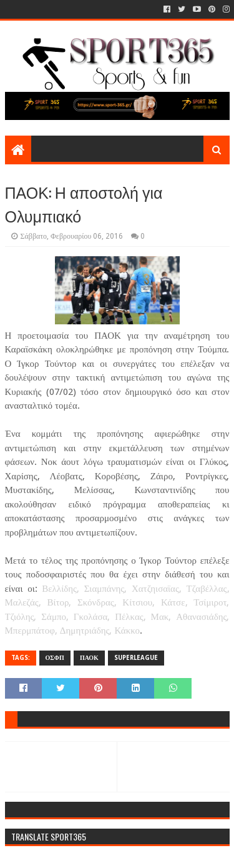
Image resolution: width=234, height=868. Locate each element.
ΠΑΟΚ (89, 658)
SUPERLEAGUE (136, 658)
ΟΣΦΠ (55, 658)
